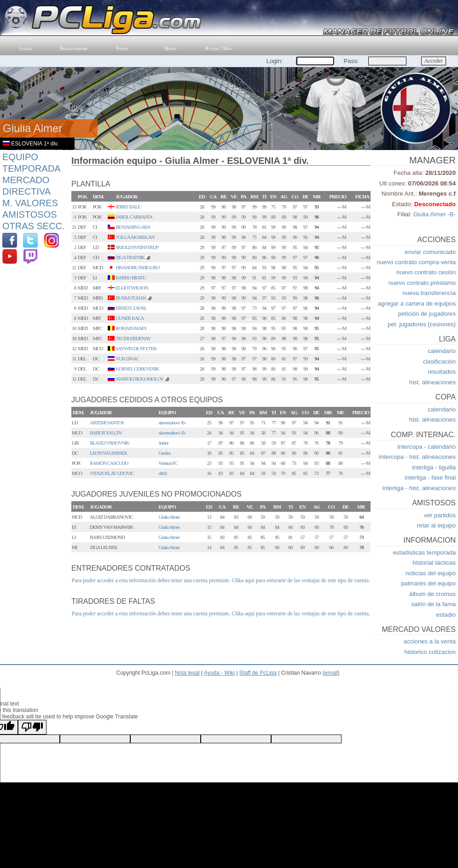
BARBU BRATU (131, 278)
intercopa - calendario (426, 447)
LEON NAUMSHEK (108, 453)
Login (26, 48)
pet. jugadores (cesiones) (422, 324)
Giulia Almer (169, 517)
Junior (164, 443)
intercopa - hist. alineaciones (417, 457)
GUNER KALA (130, 318)
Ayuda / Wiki (219, 48)
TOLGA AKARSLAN (135, 237)
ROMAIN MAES (131, 328)
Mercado (26, 180)
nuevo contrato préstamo (422, 283)
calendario (442, 351)
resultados (442, 372)
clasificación (439, 362)
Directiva (26, 191)
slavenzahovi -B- (172, 422)
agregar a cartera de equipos (417, 304)
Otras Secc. (34, 226)
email (331, 673)
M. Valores (30, 203)
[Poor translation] (32, 727)
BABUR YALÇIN (106, 433)
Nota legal (187, 673)
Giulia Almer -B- (435, 214)
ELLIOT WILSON (132, 288)
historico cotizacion (430, 652)
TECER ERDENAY (133, 338)
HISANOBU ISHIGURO (137, 267)
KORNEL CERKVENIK (137, 369)
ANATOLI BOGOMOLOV (140, 379)
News (170, 48)
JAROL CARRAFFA (134, 217)
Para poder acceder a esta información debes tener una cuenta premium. (151, 580)
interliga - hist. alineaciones (419, 488)
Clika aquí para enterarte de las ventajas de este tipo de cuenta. (301, 580)
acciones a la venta (430, 641)
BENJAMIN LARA (133, 227)
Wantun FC (168, 463)
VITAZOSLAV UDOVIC (112, 473)
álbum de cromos (432, 594)
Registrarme (74, 48)
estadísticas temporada (424, 553)
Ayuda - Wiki (219, 673)
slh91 (163, 473)
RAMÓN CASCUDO (109, 463)
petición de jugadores (427, 314)
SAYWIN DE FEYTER (136, 348)
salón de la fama (433, 604)
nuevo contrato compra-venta (416, 262)
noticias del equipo (431, 573)
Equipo (20, 157)
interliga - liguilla (434, 467)
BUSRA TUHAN (131, 298)
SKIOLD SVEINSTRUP (137, 247)
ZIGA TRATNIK (130, 257)
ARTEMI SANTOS (107, 422)
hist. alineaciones (432, 382)
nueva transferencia (429, 293)
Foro (122, 48)
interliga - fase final (430, 477)
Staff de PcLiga (258, 673)
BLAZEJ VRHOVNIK (110, 443)
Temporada (32, 168)
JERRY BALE (128, 207)
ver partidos (440, 515)
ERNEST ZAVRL (131, 308)
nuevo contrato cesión (426, 272)
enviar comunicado (430, 252)
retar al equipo (436, 525)
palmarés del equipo (428, 583)
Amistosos (30, 214)
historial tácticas (434, 563)
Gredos (165, 453)
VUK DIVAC (127, 359)
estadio (446, 615)
